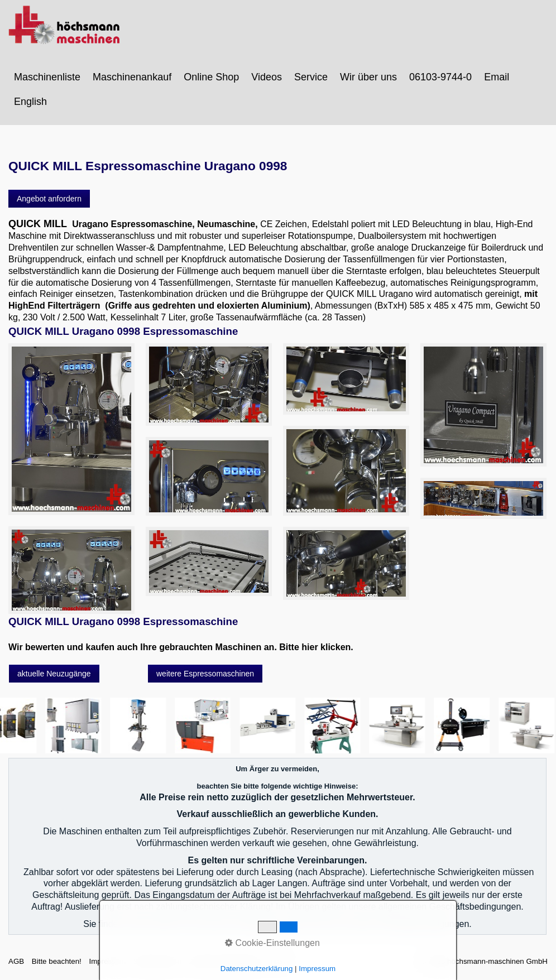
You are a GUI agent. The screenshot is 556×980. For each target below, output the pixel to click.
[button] (49, 199)
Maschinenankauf (132, 77)
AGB (16, 961)
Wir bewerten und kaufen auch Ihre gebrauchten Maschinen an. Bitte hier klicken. (181, 647)
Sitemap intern (157, 961)
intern (278, 961)
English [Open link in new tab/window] (30, 102)
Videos (267, 77)
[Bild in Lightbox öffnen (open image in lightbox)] (71, 429)
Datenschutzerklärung (226, 961)
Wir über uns (368, 77)
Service (311, 77)
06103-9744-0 (440, 77)
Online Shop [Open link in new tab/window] (211, 77)
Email (497, 77)
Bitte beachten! (57, 961)
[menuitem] (48, 77)
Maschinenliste (47, 77)
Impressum (107, 961)
